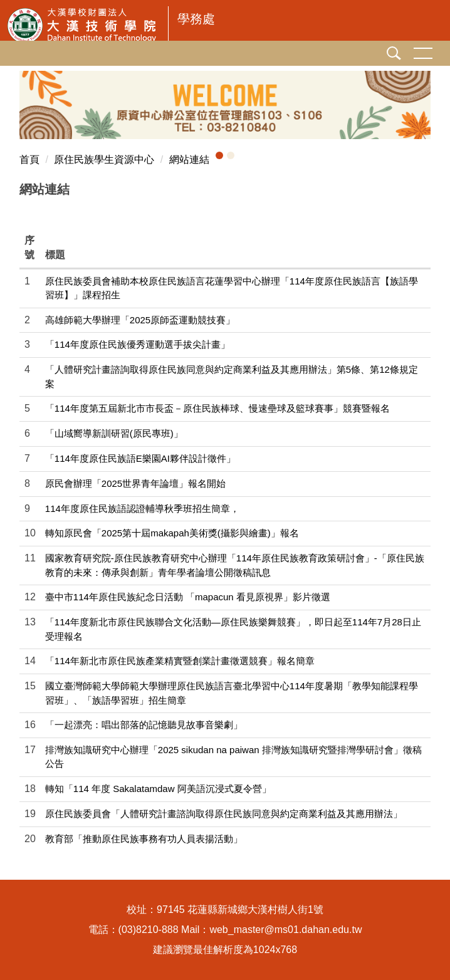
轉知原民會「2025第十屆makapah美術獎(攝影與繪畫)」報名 (172, 533)
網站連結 (189, 159)
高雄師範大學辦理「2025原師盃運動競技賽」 (140, 320)
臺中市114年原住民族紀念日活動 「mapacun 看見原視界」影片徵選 (188, 597)
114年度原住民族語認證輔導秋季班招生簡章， (142, 508)
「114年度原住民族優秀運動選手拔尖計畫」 (138, 344)
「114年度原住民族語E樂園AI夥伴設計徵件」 (140, 458)
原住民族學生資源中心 (104, 159)
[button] (219, 155)
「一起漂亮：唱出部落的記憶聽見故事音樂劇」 (144, 725)
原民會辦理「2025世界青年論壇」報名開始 (135, 483)
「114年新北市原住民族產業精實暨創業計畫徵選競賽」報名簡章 (180, 661)
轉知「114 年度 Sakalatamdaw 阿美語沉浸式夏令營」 (158, 789)
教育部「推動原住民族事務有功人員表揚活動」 (144, 839)
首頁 (29, 159)
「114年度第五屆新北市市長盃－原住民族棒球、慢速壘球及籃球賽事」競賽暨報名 (217, 408)
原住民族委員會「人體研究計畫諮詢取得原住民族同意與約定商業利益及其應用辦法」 (224, 814)
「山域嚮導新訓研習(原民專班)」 (114, 433)
